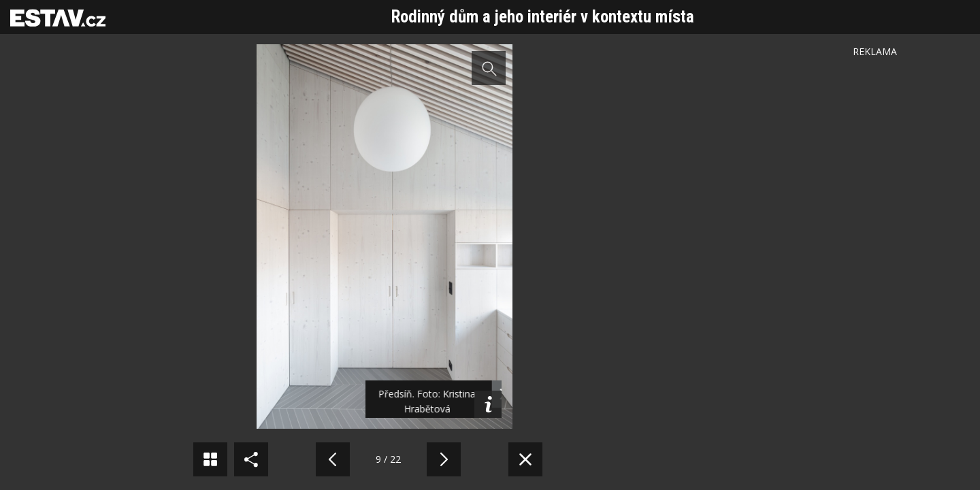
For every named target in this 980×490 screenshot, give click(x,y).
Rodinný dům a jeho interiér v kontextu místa (543, 17)
